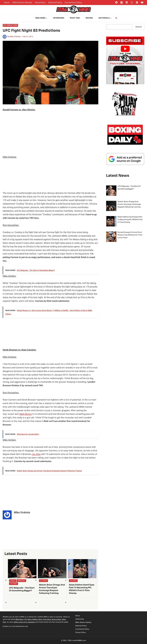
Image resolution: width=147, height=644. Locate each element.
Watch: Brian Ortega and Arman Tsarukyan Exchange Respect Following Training (52, 589)
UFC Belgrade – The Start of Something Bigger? (22, 589)
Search (139, 27)
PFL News (73, 581)
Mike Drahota (15, 37)
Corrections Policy (73, 3)
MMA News (21, 581)
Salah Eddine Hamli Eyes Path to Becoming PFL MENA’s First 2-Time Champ (82, 589)
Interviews (59, 18)
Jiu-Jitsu (36, 454)
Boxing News (57, 619)
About (7, 3)
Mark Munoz (26, 414)
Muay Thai (75, 18)
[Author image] (5, 37)
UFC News (14, 584)
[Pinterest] (137, 2)
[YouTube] (142, 2)
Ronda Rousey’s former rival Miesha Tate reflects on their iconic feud (130, 235)
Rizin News (48, 619)
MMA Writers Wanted (22, 3)
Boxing (89, 18)
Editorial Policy (55, 3)
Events (13, 581)
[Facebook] (116, 2)
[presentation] (22, 569)
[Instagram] (122, 2)
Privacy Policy (80, 632)
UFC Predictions (10, 25)
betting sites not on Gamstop (24, 622)
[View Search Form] (116, 18)
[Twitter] (132, 2)
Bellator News (38, 619)
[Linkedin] (127, 2)
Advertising (40, 3)
